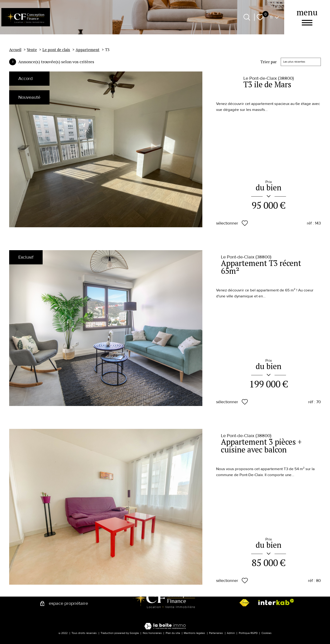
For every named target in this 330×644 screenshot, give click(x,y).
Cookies (267, 633)
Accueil (15, 50)
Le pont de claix (56, 50)
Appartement (88, 50)
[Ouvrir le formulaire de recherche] (247, 17)
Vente (32, 50)
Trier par (268, 62)
